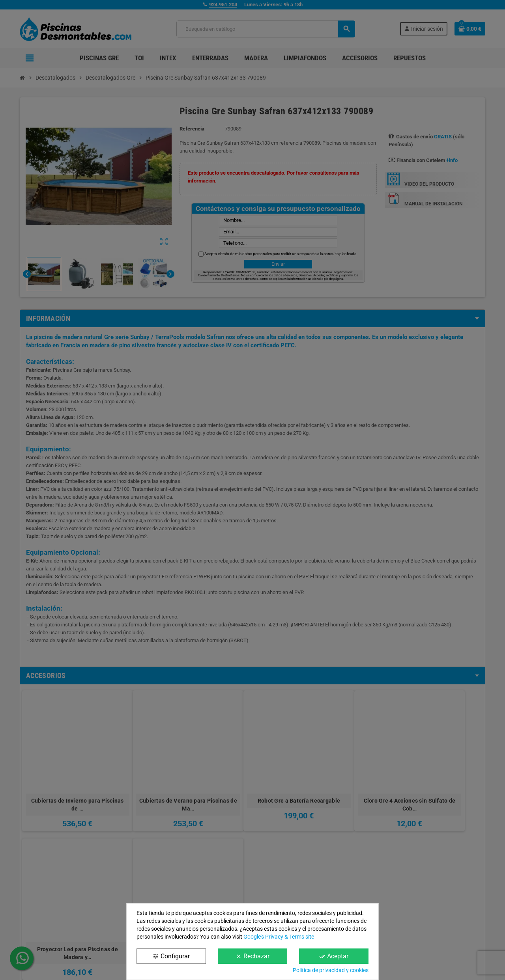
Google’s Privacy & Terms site (279, 937)
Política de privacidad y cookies (331, 970)
